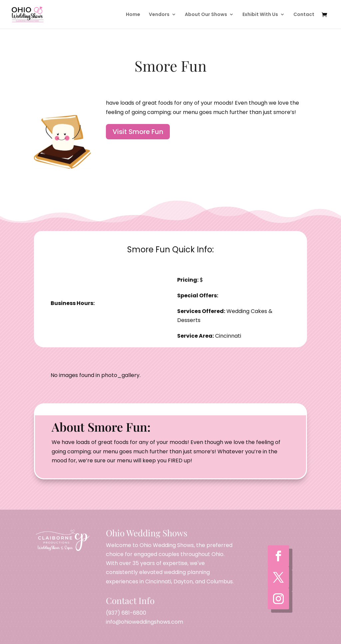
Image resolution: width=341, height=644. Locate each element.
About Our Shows (206, 15)
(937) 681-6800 (126, 613)
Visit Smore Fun (138, 132)
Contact (304, 15)
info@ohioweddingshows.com (145, 622)
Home (133, 15)
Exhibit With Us (260, 15)
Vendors (159, 15)
